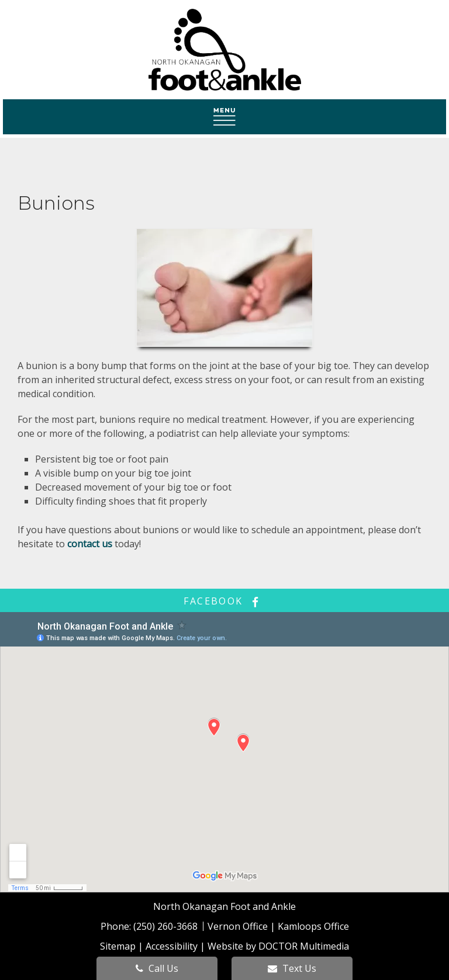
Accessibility (172, 946)
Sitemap (118, 946)
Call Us (157, 968)
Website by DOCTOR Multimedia (278, 946)
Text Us (292, 968)
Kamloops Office (313, 926)
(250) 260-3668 (167, 926)
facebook (224, 601)
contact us (90, 544)
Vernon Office (238, 926)
